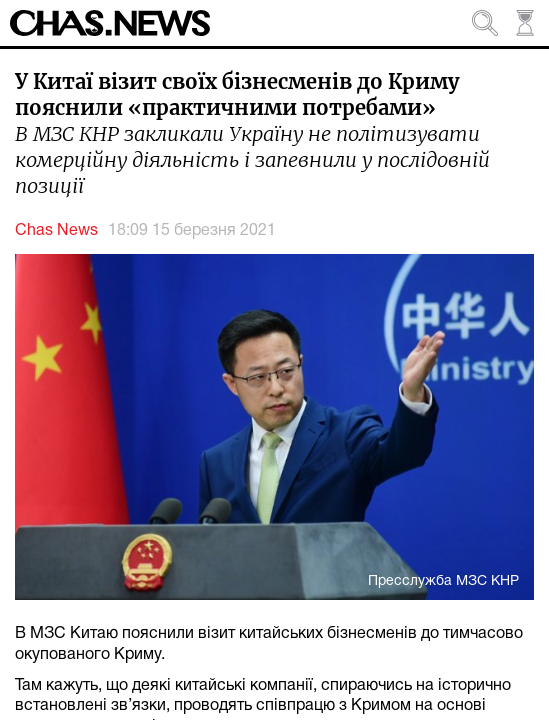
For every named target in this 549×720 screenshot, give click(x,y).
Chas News (56, 231)
